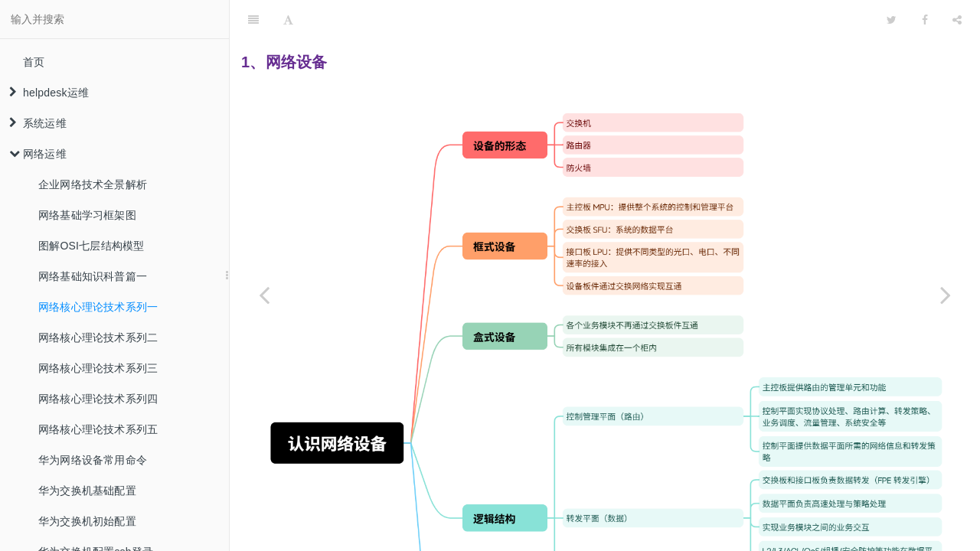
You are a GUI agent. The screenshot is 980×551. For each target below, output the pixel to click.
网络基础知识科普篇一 (93, 276)
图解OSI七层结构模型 (91, 246)
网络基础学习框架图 (87, 215)
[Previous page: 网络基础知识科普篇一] (264, 295)
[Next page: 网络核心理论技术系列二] (946, 295)
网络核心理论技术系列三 (98, 368)
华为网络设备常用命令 (93, 460)
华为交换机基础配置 (87, 491)
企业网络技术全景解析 (93, 184)
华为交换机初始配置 (87, 521)
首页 (34, 62)
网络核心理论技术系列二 (98, 337)
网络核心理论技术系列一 (98, 307)
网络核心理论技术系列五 (98, 429)
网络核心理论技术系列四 (98, 399)
